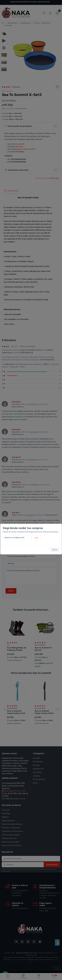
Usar (36, 538)
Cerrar (55, 550)
